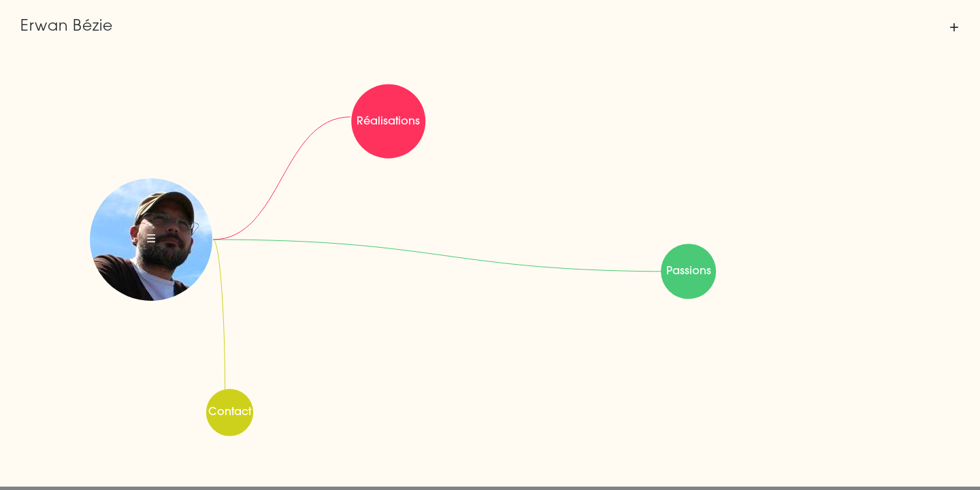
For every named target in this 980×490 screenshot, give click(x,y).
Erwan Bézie (67, 27)
